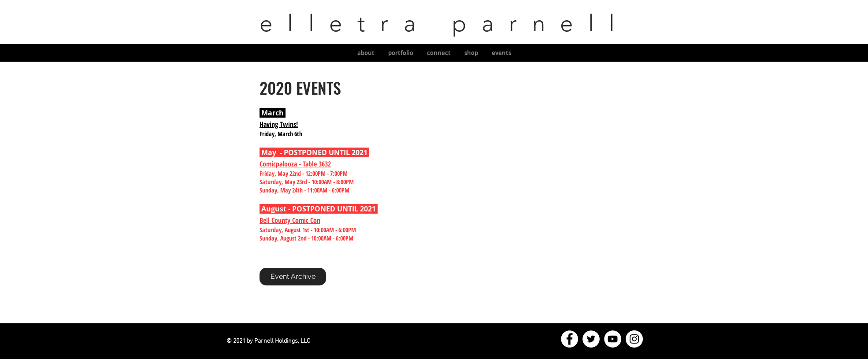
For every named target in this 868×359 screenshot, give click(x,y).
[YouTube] (613, 339)
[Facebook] (569, 339)
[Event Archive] (293, 277)
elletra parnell (434, 23)
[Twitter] (591, 339)
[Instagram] (634, 339)
